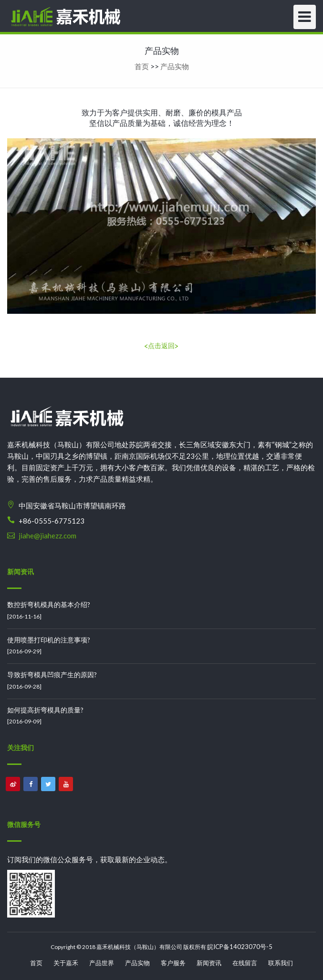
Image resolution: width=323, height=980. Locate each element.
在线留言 (245, 963)
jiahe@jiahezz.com (47, 536)
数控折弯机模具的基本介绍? (49, 604)
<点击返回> (161, 346)
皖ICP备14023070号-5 (240, 947)
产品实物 (175, 66)
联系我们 (281, 963)
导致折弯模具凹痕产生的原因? (52, 675)
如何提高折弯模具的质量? (45, 710)
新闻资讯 (209, 963)
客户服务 (173, 963)
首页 (142, 66)
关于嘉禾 (66, 963)
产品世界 (102, 963)
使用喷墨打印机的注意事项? (49, 640)
